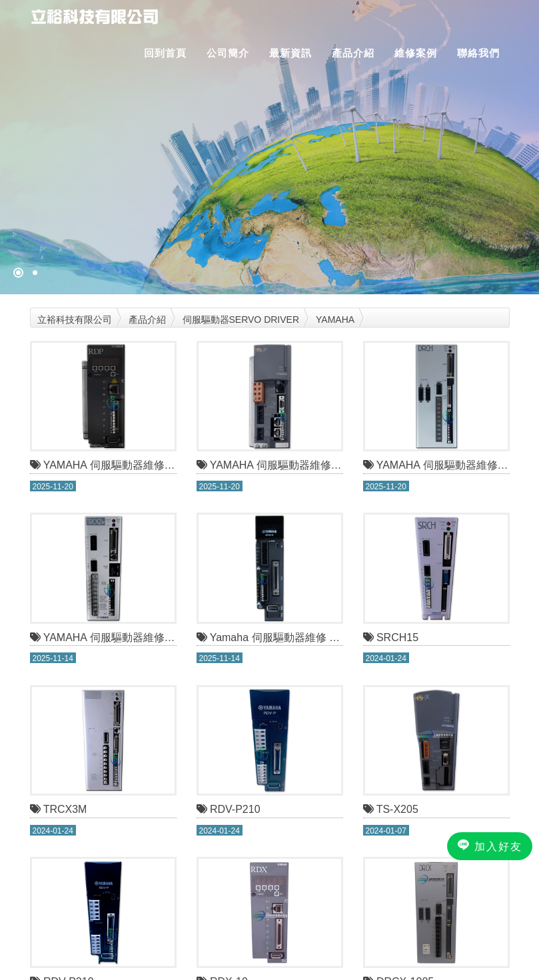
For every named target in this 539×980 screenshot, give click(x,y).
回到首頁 (165, 53)
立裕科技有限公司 (75, 320)
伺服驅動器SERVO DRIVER (241, 320)
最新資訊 (290, 53)
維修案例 (416, 53)
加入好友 (490, 846)
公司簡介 (228, 53)
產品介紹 (353, 53)
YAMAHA (335, 320)
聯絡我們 (478, 53)
